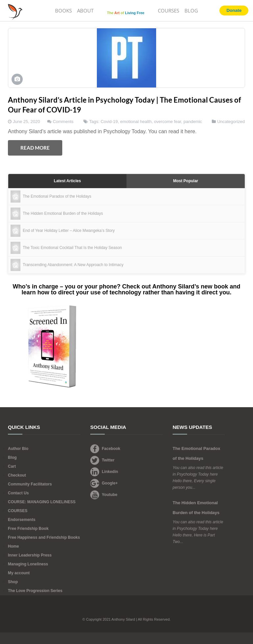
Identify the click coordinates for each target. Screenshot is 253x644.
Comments (63, 122)
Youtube (104, 495)
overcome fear (167, 122)
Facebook (105, 449)
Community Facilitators (30, 484)
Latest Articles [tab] (67, 181)
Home (13, 546)
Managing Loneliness (28, 564)
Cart (12, 466)
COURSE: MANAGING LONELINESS (42, 502)
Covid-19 (109, 122)
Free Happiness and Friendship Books (44, 537)
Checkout (17, 475)
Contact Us (18, 493)
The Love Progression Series (35, 591)
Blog (12, 458)
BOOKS (63, 11)
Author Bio (18, 449)
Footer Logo (127, 610)
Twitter (102, 460)
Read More (35, 148)
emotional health (136, 122)
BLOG (191, 11)
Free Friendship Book (28, 529)
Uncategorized (231, 122)
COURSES (169, 11)
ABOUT (85, 11)
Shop (13, 582)
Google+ (104, 483)
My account (19, 573)
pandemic (193, 122)
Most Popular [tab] (185, 181)
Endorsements (22, 520)
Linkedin (104, 472)
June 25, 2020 (26, 122)
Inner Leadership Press (30, 555)
